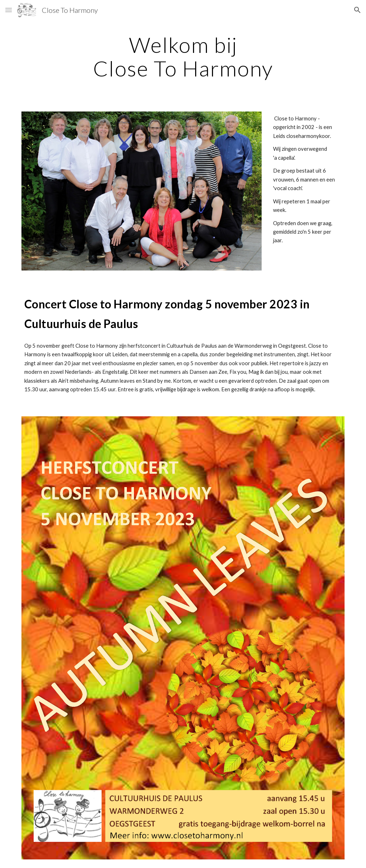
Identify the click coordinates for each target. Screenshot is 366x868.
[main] (183, 56)
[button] (9, 10)
